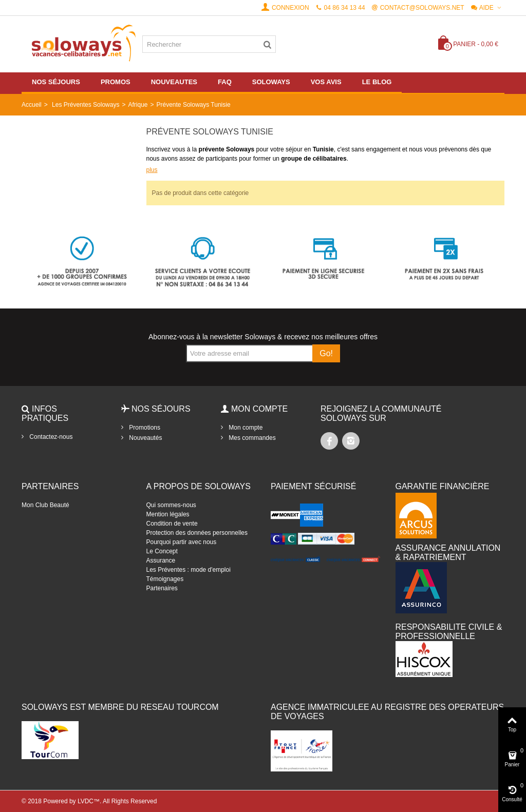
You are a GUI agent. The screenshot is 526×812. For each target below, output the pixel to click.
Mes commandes (251, 438)
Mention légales (168, 514)
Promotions (144, 428)
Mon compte (245, 428)
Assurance (161, 560)
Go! (326, 353)
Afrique (138, 105)
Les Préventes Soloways (86, 105)
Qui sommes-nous (171, 505)
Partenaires (162, 588)
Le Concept (162, 551)
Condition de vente (172, 524)
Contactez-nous (50, 437)
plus (152, 170)
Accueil (32, 105)
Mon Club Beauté (45, 505)
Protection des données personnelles (197, 533)
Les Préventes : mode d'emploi (189, 570)
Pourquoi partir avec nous (182, 542)
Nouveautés (145, 438)
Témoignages (165, 579)
